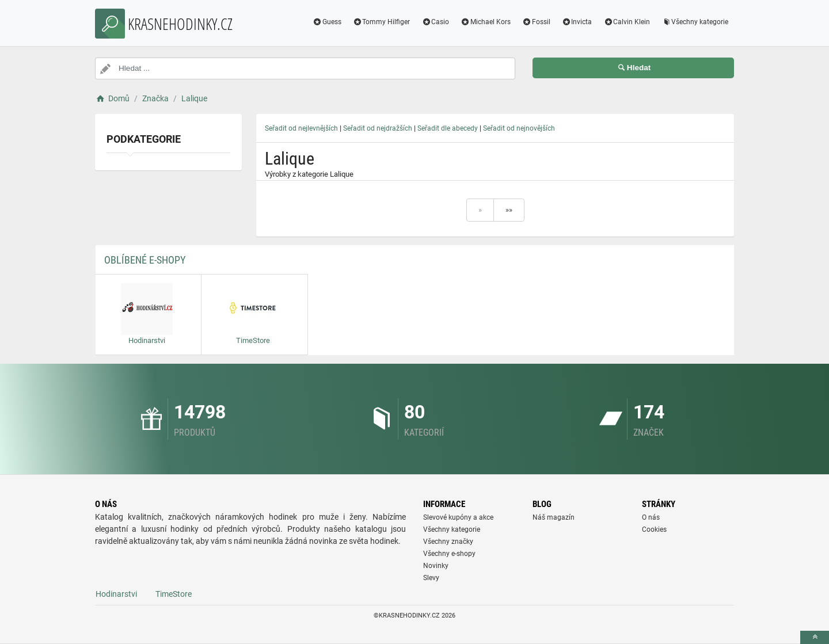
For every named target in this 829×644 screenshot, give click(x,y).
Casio (435, 22)
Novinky (436, 566)
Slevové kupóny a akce (458, 517)
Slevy (431, 578)
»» (509, 210)
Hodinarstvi (116, 594)
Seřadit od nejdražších (378, 128)
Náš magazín (554, 517)
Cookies (654, 529)
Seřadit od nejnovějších (519, 128)
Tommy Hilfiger (382, 22)
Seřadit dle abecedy (448, 128)
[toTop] (815, 637)
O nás (651, 517)
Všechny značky (448, 542)
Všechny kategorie (695, 22)
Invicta (577, 22)
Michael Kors (486, 22)
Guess (327, 22)
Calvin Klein (627, 22)
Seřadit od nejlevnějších (301, 128)
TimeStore (174, 594)
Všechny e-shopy (449, 554)
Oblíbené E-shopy (145, 260)
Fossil (536, 22)
